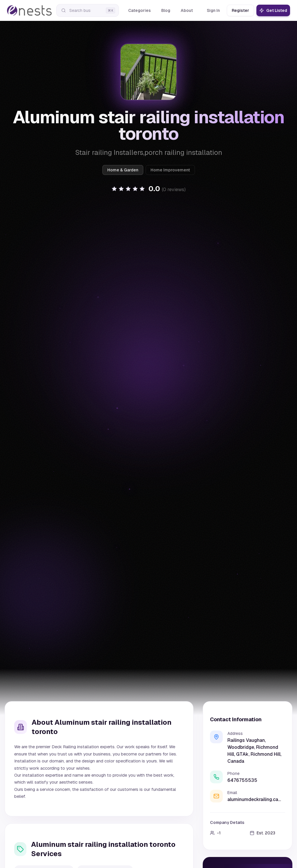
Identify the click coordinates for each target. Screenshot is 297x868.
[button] (148, 189)
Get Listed (273, 10)
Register (240, 10)
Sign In (213, 10)
